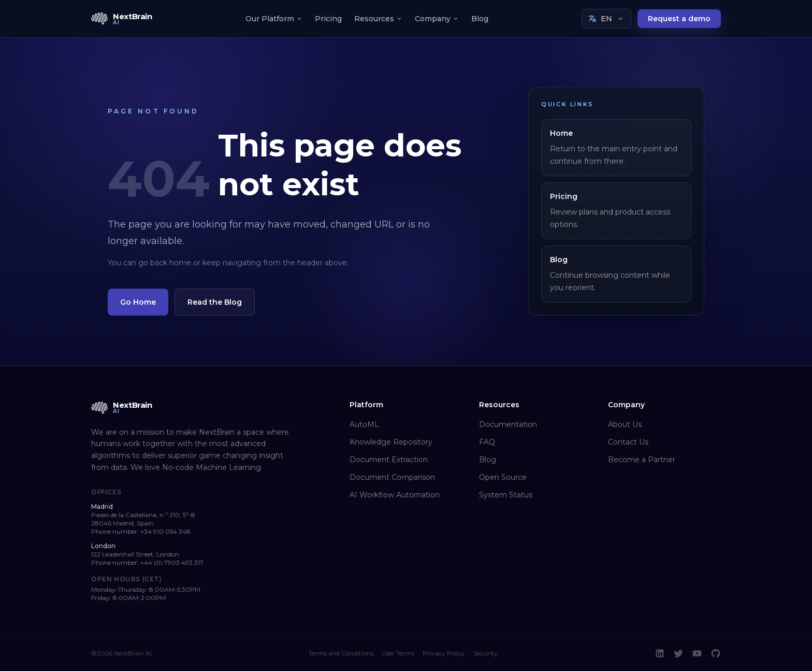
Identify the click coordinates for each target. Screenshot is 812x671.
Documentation (508, 424)
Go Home (138, 302)
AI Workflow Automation (395, 495)
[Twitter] (678, 653)
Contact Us (628, 442)
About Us (625, 424)
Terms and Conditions (341, 653)
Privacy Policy (444, 653)
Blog (480, 19)
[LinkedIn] (660, 653)
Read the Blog (215, 302)
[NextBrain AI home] (122, 19)
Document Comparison (392, 477)
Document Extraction (389, 460)
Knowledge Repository (391, 442)
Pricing (328, 19)
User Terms (398, 653)
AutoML (364, 424)
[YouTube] (697, 653)
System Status (506, 495)
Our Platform (274, 19)
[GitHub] (716, 653)
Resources (378, 19)
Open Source (503, 477)
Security (485, 653)
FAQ (487, 442)
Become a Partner (642, 460)
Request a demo (679, 19)
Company (437, 19)
